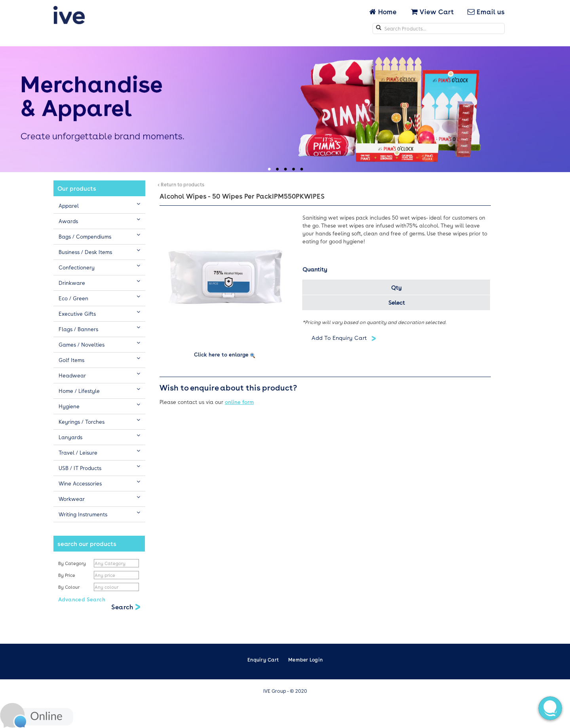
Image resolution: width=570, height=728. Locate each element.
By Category (72, 563)
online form (239, 402)
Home (384, 11)
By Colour (69, 587)
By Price (67, 575)
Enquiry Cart (263, 660)
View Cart (432, 11)
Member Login (305, 660)
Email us (486, 11)
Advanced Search (82, 599)
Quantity (315, 269)
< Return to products (181, 184)
